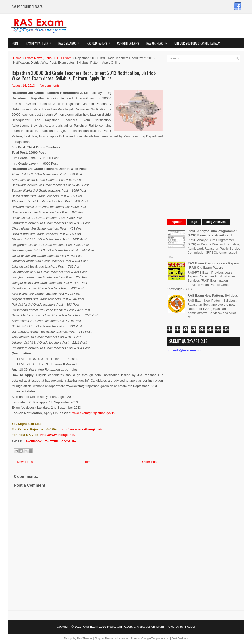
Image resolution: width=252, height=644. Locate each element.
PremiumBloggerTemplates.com (150, 638)
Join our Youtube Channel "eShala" (197, 43)
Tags (194, 222)
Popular (176, 222)
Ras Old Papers (100, 42)
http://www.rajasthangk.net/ (81, 429)
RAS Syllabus (71, 42)
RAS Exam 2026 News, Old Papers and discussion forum (123, 627)
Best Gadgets (180, 638)
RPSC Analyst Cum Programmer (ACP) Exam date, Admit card (212, 233)
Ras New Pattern (40, 42)
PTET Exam (63, 58)
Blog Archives (216, 222)
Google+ (68, 442)
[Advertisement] (204, 140)
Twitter (51, 442)
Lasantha (123, 638)
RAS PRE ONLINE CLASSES (27, 7)
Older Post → (152, 462)
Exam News (34, 58)
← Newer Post (23, 462)
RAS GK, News (158, 42)
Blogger (190, 627)
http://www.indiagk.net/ (58, 435)
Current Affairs (128, 43)
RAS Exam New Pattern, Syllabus (213, 296)
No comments (50, 85)
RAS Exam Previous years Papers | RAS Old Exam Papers (213, 265)
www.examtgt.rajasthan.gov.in (94, 413)
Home (15, 43)
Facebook (33, 442)
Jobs (48, 58)
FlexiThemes (85, 638)
